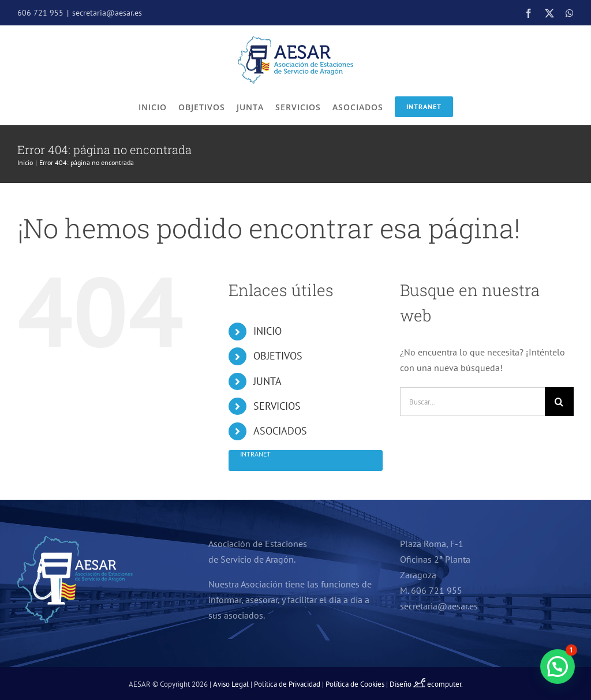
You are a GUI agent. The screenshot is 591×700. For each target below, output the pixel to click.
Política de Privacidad (287, 684)
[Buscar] (559, 402)
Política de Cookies (355, 684)
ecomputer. (445, 684)
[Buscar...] (472, 402)
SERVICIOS (277, 406)
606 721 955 (40, 13)
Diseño (408, 684)
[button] (558, 667)
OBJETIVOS (278, 356)
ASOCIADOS (280, 431)
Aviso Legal (231, 684)
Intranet (424, 106)
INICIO (268, 331)
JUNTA (268, 381)
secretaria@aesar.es (107, 13)
